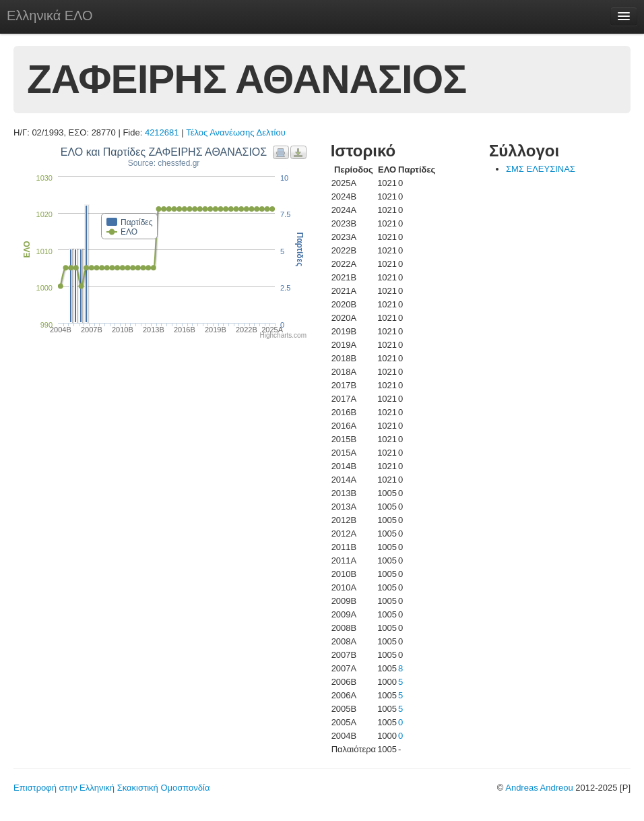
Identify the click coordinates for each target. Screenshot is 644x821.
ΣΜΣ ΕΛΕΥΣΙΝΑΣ (541, 169)
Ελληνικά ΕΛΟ (50, 16)
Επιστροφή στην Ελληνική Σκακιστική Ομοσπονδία (111, 788)
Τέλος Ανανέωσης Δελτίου (236, 132)
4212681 (162, 132)
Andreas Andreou (539, 788)
